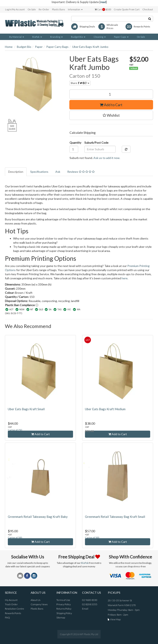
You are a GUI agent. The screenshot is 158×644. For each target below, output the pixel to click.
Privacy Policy (64, 604)
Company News (39, 604)
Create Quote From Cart (127, 9)
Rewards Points (13, 613)
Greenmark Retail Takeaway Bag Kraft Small (115, 517)
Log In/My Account (15, 9)
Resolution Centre (15, 609)
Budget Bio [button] (78, 37)
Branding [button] (56, 37)
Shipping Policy (64, 613)
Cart (103, 9)
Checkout (148, 9)
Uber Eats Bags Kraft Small (26, 409)
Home (9, 47)
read (103, 2)
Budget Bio (24, 47)
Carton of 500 (15, 538)
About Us (35, 600)
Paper (39, 47)
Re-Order (44, 9)
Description (16, 172)
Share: (80, 83)
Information (75, 9)
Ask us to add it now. (107, 158)
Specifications (39, 172)
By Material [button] (17, 37)
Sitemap (61, 618)
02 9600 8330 (90, 600)
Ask (58, 172)
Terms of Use (63, 600)
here (125, 278)
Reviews (81, 172)
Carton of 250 (15, 430)
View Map (114, 619)
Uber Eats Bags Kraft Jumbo (90, 47)
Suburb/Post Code (96, 143)
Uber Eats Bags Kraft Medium (105, 409)
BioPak (85, 563)
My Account (11, 600)
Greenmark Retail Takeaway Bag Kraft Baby (38, 517)
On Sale (32, 9)
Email (85, 609)
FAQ (7, 618)
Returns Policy (64, 609)
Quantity (74, 143)
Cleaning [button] (100, 37)
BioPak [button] (37, 37)
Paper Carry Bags (57, 47)
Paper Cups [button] (121, 37)
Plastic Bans (59, 9)
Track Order (11, 604)
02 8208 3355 (90, 604)
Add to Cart (111, 105)
